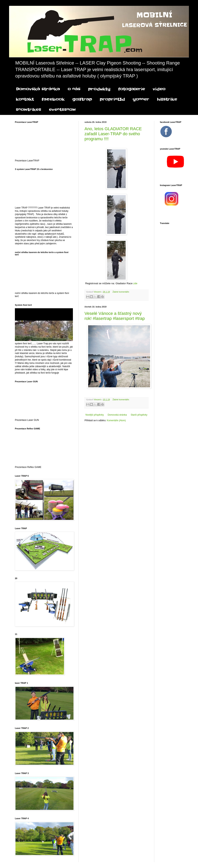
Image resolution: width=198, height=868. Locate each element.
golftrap (82, 99)
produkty (99, 89)
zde (136, 283)
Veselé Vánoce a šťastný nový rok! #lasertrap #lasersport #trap (115, 316)
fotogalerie (132, 89)
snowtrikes (29, 110)
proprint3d (112, 99)
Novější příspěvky (95, 415)
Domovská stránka (38, 89)
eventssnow (62, 110)
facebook (53, 99)
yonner (141, 99)
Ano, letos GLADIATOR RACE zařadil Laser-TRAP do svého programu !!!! (113, 134)
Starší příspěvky (139, 415)
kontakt (25, 99)
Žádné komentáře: (121, 292)
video (159, 89)
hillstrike (167, 99)
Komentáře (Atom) (116, 420)
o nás (74, 89)
